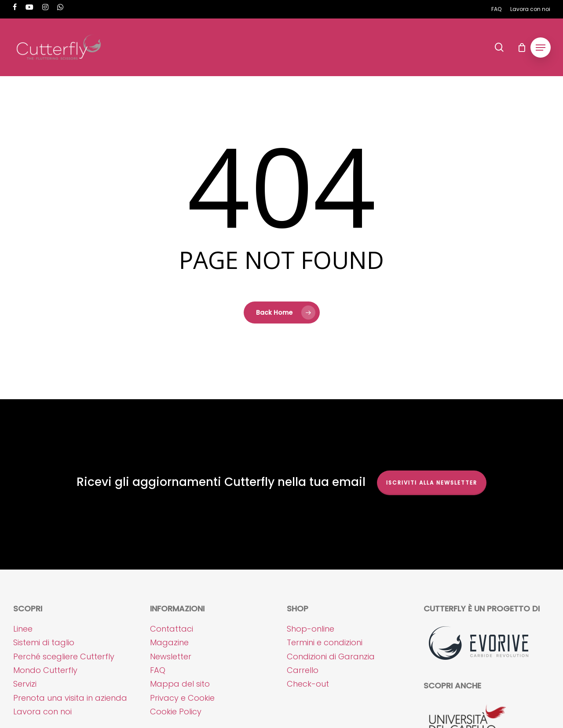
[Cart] (522, 48)
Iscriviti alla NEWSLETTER (432, 483)
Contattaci (172, 629)
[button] (541, 48)
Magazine (169, 642)
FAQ (158, 670)
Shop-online (311, 629)
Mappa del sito (180, 684)
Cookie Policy (176, 711)
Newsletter (171, 656)
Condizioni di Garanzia (331, 656)
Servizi (25, 684)
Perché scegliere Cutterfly (64, 656)
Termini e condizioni (325, 642)
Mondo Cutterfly (45, 670)
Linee (23, 629)
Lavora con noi (42, 711)
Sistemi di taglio (44, 642)
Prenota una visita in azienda (70, 698)
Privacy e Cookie (182, 698)
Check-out (308, 684)
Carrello (303, 670)
